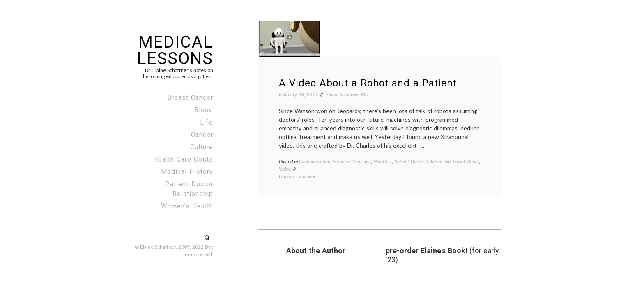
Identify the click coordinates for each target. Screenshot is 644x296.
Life (207, 122)
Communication (315, 161)
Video (285, 169)
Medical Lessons (175, 50)
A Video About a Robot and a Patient (368, 83)
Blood (204, 110)
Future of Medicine (352, 161)
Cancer (202, 135)
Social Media (466, 161)
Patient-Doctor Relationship (189, 189)
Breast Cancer (190, 98)
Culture (202, 147)
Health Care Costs (183, 159)
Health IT (383, 161)
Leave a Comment (297, 176)
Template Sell (197, 254)
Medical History (187, 172)
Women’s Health (187, 206)
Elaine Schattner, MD (347, 94)
